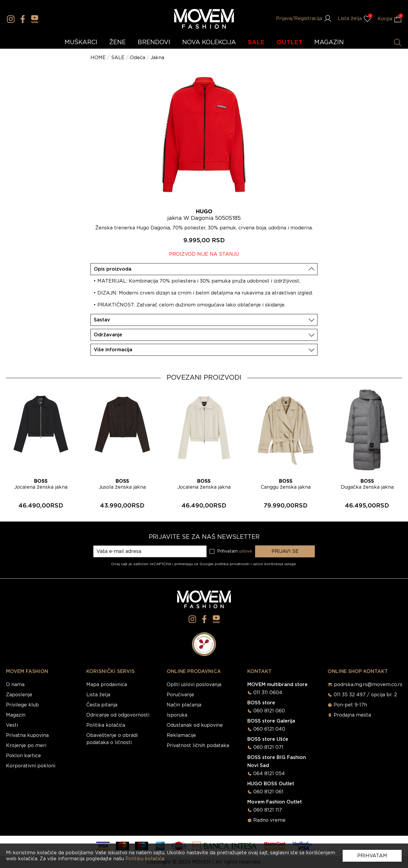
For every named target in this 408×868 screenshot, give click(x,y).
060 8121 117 (268, 810)
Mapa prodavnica (107, 685)
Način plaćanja (184, 705)
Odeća (138, 58)
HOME (98, 58)
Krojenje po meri (26, 746)
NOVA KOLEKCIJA (209, 42)
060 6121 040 (269, 729)
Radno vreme (269, 820)
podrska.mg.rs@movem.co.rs (368, 685)
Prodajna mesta (352, 715)
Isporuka (177, 715)
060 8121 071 (268, 747)
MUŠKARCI (81, 42)
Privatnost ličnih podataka (198, 746)
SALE (256, 42)
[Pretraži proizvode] (398, 42)
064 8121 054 (269, 774)
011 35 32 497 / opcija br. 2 (365, 695)
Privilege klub (22, 705)
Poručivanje (180, 695)
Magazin (16, 715)
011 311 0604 (268, 693)
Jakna (157, 58)
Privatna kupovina (27, 735)
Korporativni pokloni (31, 766)
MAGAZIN (329, 42)
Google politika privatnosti (225, 564)
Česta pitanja (102, 705)
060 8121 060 (269, 711)
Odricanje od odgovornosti (118, 715)
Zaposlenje (19, 695)
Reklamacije (181, 735)
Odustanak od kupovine (195, 725)
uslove (246, 551)
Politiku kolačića (145, 859)
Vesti (12, 725)
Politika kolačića (106, 725)
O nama (15, 685)
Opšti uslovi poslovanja (194, 685)
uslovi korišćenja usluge (274, 564)
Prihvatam (372, 856)
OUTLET (289, 42)
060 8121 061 (268, 792)
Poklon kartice (23, 756)
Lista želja (98, 695)
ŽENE (118, 42)
